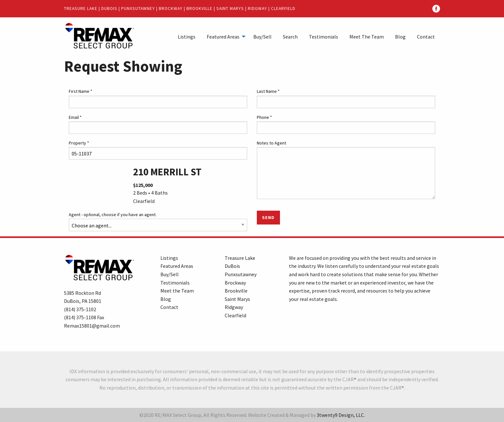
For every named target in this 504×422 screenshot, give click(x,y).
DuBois (109, 9)
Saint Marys (230, 9)
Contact (426, 37)
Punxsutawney (138, 9)
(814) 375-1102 (80, 309)
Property (79, 143)
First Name (81, 91)
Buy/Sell (262, 37)
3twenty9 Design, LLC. (341, 415)
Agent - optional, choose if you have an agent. (113, 215)
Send (268, 217)
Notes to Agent (271, 143)
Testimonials (324, 37)
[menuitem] (187, 36)
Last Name (268, 91)
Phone (264, 117)
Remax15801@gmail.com (92, 326)
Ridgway (257, 9)
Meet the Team (177, 291)
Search (290, 37)
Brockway (171, 9)
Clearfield (283, 9)
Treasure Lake (81, 9)
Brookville (199, 9)
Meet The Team (367, 37)
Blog (400, 37)
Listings (187, 37)
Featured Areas (223, 37)
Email (75, 117)
